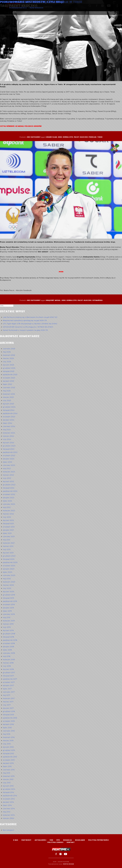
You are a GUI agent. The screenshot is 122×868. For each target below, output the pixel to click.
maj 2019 (7, 618)
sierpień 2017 (8, 686)
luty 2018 (7, 666)
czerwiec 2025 (9, 388)
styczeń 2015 (8, 786)
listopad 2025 (9, 371)
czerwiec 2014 (9, 809)
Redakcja (67, 840)
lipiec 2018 (7, 650)
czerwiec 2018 (9, 653)
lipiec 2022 (7, 501)
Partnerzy (26, 840)
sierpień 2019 (8, 608)
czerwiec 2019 (9, 614)
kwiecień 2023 (9, 472)
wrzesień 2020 (9, 566)
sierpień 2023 (9, 459)
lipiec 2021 (7, 533)
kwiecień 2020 (9, 582)
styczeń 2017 (8, 708)
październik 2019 (10, 601)
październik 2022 (10, 491)
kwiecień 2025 (9, 394)
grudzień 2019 (9, 595)
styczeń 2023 (8, 481)
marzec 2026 (8, 358)
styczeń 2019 (8, 630)
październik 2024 (10, 413)
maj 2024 (7, 430)
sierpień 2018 (8, 647)
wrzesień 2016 (9, 721)
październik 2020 (10, 562)
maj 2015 (7, 773)
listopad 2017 (8, 676)
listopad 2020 (9, 559)
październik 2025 (10, 375)
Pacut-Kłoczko (81, 137)
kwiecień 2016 (9, 737)
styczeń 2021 (8, 553)
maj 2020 (7, 579)
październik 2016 (10, 718)
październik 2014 (10, 796)
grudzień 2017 (9, 673)
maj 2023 (7, 469)
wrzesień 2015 (9, 760)
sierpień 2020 (9, 569)
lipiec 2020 (8, 572)
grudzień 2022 (9, 485)
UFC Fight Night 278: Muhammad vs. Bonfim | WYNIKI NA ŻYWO (30, 324)
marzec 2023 (8, 475)
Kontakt (71, 842)
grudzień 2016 (9, 711)
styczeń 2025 (8, 404)
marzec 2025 (8, 397)
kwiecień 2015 (9, 776)
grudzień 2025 (9, 368)
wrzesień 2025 (9, 378)
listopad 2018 (8, 637)
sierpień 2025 (9, 381)
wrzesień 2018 (9, 643)
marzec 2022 (8, 514)
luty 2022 (7, 517)
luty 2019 (7, 627)
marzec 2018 (8, 663)
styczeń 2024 (8, 443)
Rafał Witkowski (37, 8)
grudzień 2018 (9, 634)
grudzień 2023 (9, 446)
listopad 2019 (8, 598)
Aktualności (41, 840)
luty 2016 (7, 744)
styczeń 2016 (8, 747)
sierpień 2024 (9, 420)
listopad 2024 (9, 410)
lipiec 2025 (7, 384)
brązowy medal (53, 300)
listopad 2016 (8, 715)
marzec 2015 (8, 779)
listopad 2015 (8, 754)
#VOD (61, 272)
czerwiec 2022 (9, 504)
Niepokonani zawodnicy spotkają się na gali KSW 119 (25, 320)
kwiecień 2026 (9, 355)
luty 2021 (7, 550)
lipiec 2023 (7, 462)
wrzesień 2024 (9, 417)
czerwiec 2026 (9, 349)
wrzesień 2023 (9, 456)
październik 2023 (10, 452)
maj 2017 (7, 695)
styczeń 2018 (8, 669)
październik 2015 (10, 757)
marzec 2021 (8, 546)
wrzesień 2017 (9, 682)
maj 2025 (7, 391)
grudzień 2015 (9, 750)
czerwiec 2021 (9, 537)
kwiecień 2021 (9, 543)
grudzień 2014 (9, 789)
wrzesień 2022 (9, 494)
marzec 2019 (8, 624)
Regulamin (80, 840)
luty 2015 (7, 783)
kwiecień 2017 (9, 698)
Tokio (100, 137)
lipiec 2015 (7, 767)
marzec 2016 (8, 741)
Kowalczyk (68, 137)
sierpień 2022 (9, 498)
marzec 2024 (8, 436)
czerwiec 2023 (9, 465)
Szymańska (97, 300)
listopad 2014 (8, 792)
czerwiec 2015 (9, 770)
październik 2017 (10, 679)
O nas (16, 840)
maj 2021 (7, 540)
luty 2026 (7, 362)
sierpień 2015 (8, 763)
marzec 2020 (8, 585)
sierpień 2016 (8, 724)
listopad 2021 (8, 524)
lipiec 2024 (7, 423)
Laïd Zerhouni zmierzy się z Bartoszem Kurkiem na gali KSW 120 (30, 317)
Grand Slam (52, 137)
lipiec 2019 (7, 611)
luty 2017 (7, 705)
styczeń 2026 (8, 365)
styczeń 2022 (8, 520)
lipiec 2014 (7, 805)
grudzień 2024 (9, 407)
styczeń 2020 (9, 592)
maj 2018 (7, 656)
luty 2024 (7, 439)
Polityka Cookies (55, 842)
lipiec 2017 (7, 689)
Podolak (93, 137)
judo (60, 137)
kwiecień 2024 (9, 433)
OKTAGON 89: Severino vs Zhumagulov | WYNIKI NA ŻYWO (28, 327)
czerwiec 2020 (9, 575)
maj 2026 (7, 352)
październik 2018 (10, 640)
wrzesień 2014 (9, 799)
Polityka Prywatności (99, 840)
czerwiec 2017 (9, 692)
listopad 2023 (9, 449)
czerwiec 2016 (9, 731)
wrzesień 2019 (9, 605)
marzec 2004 (8, 818)
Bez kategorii (34, 137)
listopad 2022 (9, 488)
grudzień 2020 (9, 556)
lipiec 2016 (7, 728)
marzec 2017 (8, 702)
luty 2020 (7, 588)
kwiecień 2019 (9, 621)
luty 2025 (7, 401)
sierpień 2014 (8, 802)
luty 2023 (7, 478)
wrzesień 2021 (9, 527)
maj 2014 (7, 812)
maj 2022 (7, 507)
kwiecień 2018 (9, 660)
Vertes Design (68, 864)
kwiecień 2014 (9, 815)
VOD (51, 840)
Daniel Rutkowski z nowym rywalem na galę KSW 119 (25, 330)
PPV (58, 840)
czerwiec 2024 (9, 426)
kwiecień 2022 (9, 511)
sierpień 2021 (8, 530)
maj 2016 (7, 734)
